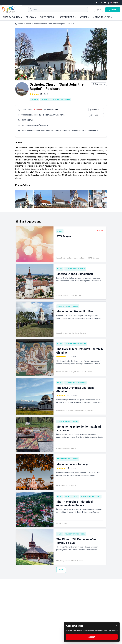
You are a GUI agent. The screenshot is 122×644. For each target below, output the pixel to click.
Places (28, 24)
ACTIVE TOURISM (102, 17)
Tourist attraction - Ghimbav (76, 344)
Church (34, 99)
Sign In (99, 10)
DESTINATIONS (68, 17)
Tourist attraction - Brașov (75, 269)
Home (20, 24)
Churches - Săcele (72, 497)
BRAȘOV (31, 17)
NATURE (84, 17)
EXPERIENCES (48, 17)
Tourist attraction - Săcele (91, 497)
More (61, 570)
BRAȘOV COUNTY (13, 17)
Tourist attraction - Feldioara (55, 99)
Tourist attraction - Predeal (75, 534)
